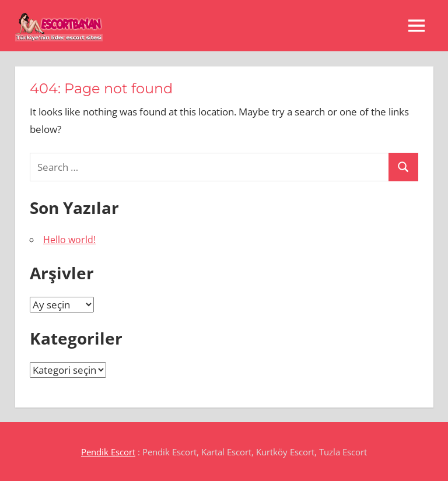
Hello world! (69, 240)
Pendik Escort (108, 452)
